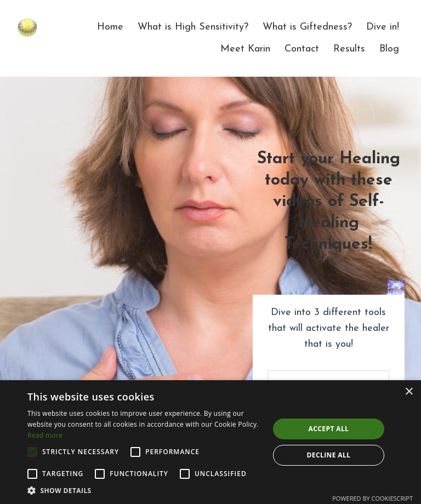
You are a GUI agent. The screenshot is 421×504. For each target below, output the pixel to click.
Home (110, 27)
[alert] (210, 442)
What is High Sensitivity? (193, 27)
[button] (145, 490)
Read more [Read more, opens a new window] (45, 435)
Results (349, 49)
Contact (302, 49)
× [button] (409, 392)
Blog (389, 49)
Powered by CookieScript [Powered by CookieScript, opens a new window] (372, 498)
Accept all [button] (329, 429)
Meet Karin (245, 49)
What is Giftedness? (307, 27)
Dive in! (383, 27)
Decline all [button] (329, 455)
